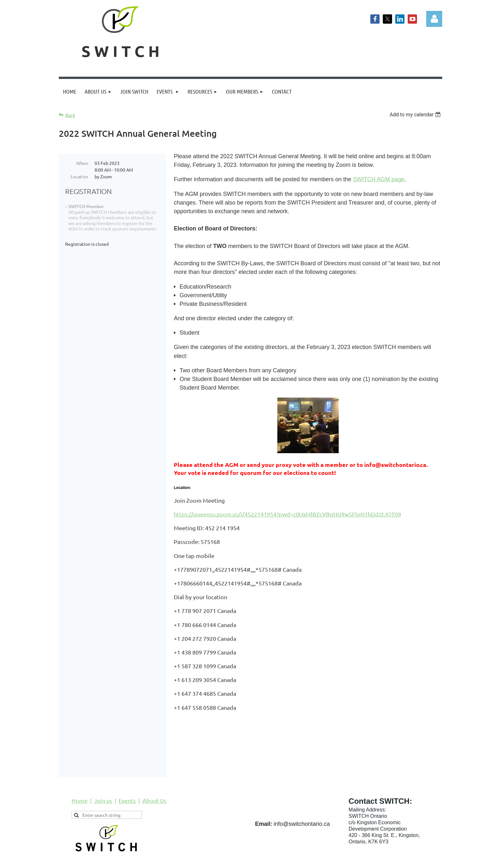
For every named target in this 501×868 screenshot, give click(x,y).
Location (79, 176)
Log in (434, 19)
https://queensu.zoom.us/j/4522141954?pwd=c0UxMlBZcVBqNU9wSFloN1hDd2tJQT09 (287, 514)
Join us (103, 777)
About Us (154, 777)
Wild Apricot (366, 860)
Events (127, 777)
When (82, 163)
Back (70, 115)
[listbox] (416, 115)
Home (80, 777)
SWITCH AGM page (378, 179)
